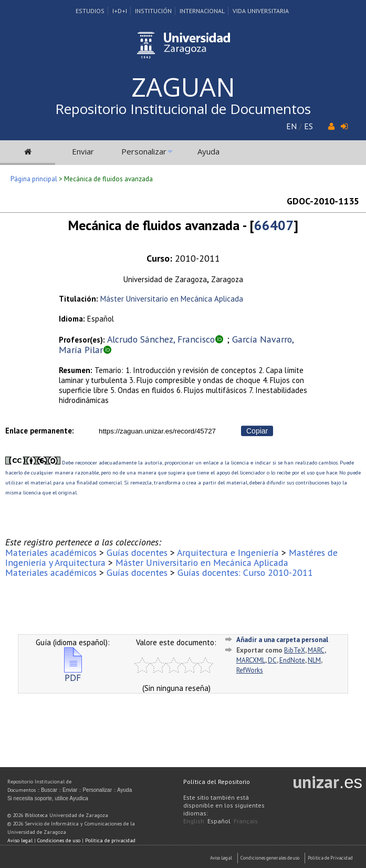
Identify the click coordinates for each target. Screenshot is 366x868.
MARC (316, 650)
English (194, 821)
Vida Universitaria (261, 11)
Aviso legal (20, 840)
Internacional (202, 11)
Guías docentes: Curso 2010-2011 (245, 572)
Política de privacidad (110, 840)
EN (291, 126)
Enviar (83, 151)
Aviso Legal (221, 858)
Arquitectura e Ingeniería (228, 552)
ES (309, 126)
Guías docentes (137, 552)
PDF (73, 673)
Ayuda (208, 151)
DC (272, 660)
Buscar (49, 790)
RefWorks (250, 670)
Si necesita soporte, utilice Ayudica (48, 798)
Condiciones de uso (59, 840)
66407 (274, 225)
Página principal (34, 179)
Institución (153, 11)
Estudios (90, 11)
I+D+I (120, 11)
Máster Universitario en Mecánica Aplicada (172, 299)
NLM (314, 660)
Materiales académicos (51, 552)
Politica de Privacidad (330, 858)
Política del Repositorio (217, 782)
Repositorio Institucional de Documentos (183, 109)
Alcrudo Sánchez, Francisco (161, 339)
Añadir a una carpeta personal (282, 640)
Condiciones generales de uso (270, 858)
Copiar (257, 431)
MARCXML (251, 660)
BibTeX (295, 650)
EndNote (292, 660)
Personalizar (144, 151)
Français (246, 821)
